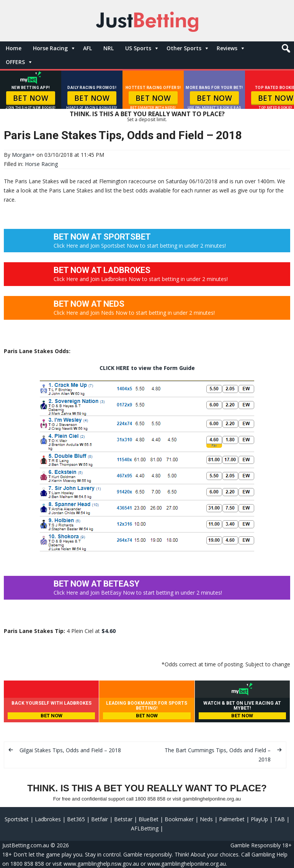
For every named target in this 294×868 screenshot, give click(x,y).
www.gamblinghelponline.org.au (187, 864)
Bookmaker (179, 819)
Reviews (227, 48)
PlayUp (259, 819)
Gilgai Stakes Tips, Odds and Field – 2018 (70, 750)
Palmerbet (232, 819)
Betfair (100, 819)
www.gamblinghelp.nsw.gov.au (101, 864)
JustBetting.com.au (26, 845)
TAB (279, 819)
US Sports (138, 48)
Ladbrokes (48, 819)
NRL (109, 48)
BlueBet (149, 819)
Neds (206, 819)
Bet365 (76, 819)
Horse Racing (50, 48)
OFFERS (15, 62)
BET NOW (31, 98)
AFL (87, 48)
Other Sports (184, 48)
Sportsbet (17, 819)
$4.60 (109, 631)
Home (14, 48)
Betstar (123, 819)
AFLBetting (145, 828)
